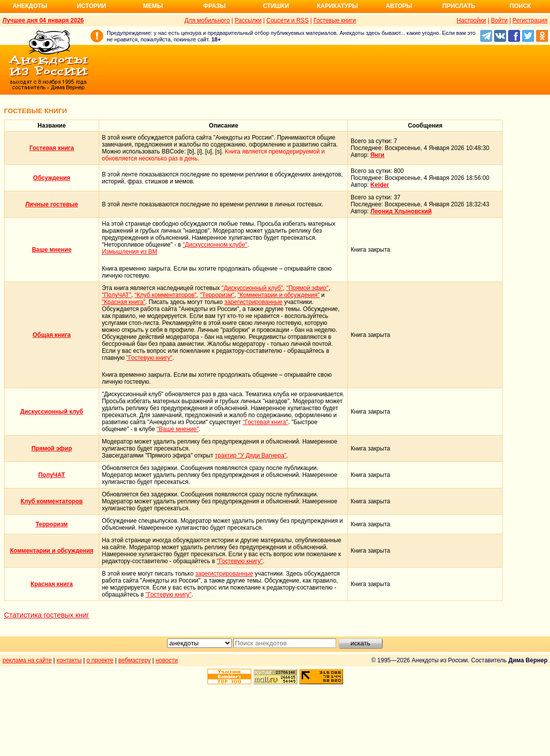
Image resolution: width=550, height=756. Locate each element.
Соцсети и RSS (287, 20)
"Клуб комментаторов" (166, 295)
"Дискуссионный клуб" (252, 288)
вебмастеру (134, 660)
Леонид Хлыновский (401, 211)
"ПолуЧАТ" (116, 295)
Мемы (153, 6)
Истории (92, 6)
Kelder (380, 185)
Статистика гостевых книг (47, 615)
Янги (377, 155)
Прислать (459, 6)
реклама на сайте (27, 660)
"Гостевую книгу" (149, 358)
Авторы (399, 6)
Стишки (276, 6)
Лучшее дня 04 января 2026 (43, 20)
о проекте (100, 660)
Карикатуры (337, 6)
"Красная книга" (123, 302)
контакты (69, 660)
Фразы (214, 6)
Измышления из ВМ (129, 252)
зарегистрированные (253, 302)
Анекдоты (30, 6)
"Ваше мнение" (178, 429)
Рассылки (248, 20)
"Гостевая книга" (266, 422)
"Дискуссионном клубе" (215, 245)
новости (167, 660)
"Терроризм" (217, 295)
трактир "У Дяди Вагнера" (251, 455)
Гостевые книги (335, 20)
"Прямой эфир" (307, 288)
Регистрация (530, 20)
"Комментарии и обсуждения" (278, 295)
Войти (499, 20)
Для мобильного (207, 20)
